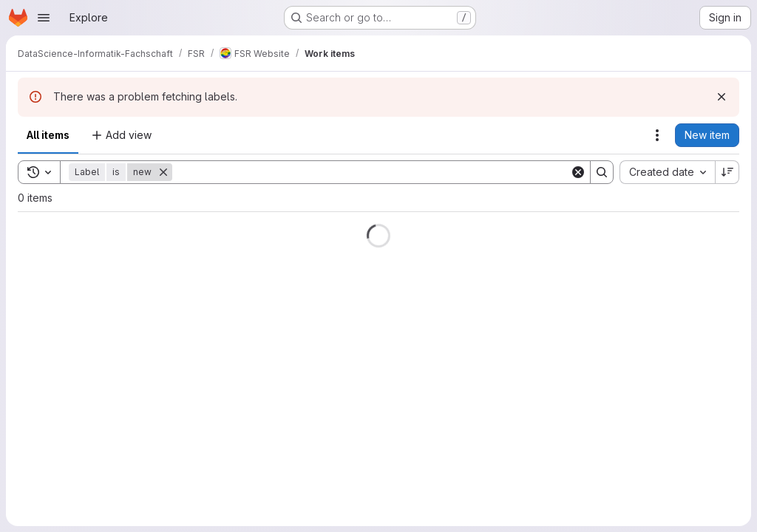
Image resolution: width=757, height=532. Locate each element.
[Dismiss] (722, 97)
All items (48, 135)
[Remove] (163, 172)
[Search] (371, 172)
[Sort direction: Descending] (727, 172)
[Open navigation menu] (44, 18)
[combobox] (667, 172)
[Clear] (578, 172)
